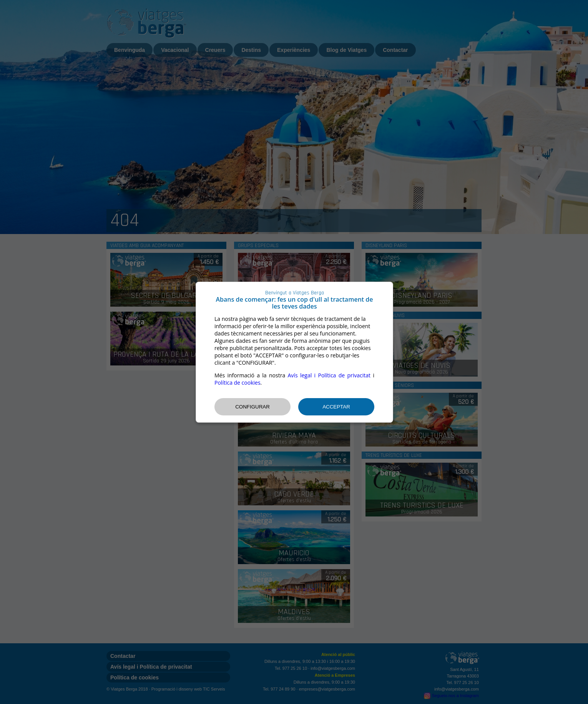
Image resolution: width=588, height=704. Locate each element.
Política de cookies (238, 383)
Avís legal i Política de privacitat (329, 375)
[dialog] (294, 352)
